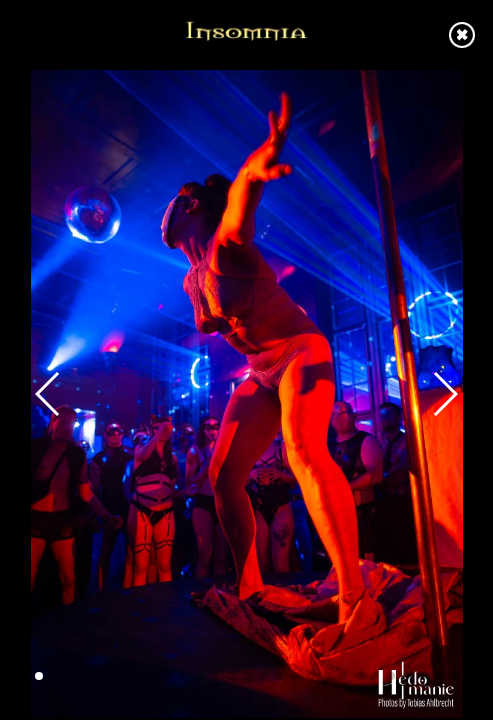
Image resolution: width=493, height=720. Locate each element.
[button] (39, 676)
